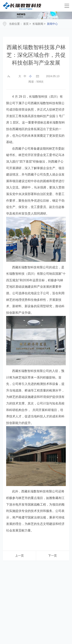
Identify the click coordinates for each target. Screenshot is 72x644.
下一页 (53, 556)
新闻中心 (52, 24)
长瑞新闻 (38, 24)
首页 (26, 24)
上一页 (19, 556)
